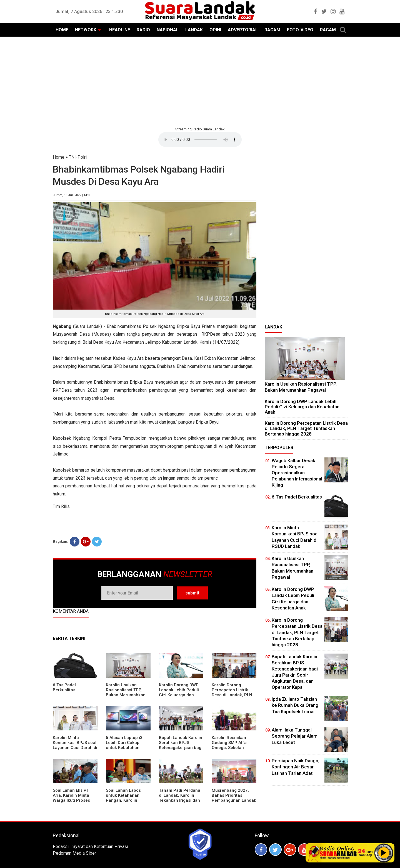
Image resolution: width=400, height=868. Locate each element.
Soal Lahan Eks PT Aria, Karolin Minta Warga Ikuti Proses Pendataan (71, 798)
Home (59, 157)
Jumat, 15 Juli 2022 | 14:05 (72, 195)
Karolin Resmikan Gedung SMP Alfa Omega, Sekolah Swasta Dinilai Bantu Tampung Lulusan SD (232, 748)
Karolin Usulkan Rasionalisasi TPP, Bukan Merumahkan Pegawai (126, 692)
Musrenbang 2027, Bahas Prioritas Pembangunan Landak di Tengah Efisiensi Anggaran (234, 800)
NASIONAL (168, 30)
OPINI (215, 30)
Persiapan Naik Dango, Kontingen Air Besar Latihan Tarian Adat (296, 767)
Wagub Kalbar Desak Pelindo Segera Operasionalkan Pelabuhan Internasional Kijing (297, 473)
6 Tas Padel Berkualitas (64, 687)
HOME (62, 30)
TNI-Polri (78, 157)
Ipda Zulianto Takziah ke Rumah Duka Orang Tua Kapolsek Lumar (295, 705)
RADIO (143, 30)
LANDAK (194, 30)
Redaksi (61, 847)
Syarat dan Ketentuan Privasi (100, 847)
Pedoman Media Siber (74, 853)
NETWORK (86, 30)
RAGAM (272, 30)
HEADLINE (120, 30)
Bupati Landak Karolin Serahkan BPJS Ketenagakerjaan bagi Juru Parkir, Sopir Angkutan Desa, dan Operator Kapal (181, 750)
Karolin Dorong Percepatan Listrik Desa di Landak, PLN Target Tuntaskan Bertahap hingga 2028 (234, 695)
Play (384, 853)
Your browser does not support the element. (200, 140)
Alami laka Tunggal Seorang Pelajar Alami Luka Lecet (295, 736)
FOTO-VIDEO (300, 30)
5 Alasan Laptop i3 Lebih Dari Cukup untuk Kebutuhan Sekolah (124, 745)
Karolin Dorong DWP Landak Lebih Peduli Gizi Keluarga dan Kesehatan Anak (179, 692)
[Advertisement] (200, 81)
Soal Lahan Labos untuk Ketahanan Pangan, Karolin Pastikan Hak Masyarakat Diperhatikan (123, 803)
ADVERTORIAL (243, 30)
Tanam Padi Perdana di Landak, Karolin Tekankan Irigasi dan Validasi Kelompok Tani (180, 800)
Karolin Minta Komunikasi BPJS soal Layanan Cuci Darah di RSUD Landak (75, 745)
